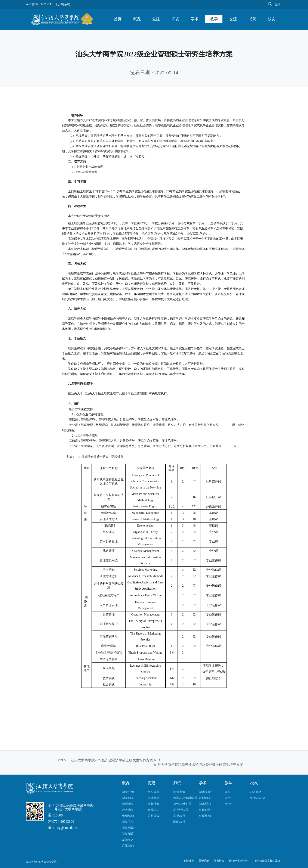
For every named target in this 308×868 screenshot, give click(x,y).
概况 (137, 19)
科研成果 (205, 810)
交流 (233, 19)
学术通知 (205, 804)
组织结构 (128, 816)
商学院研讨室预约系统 (267, 861)
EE (226, 810)
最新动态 (205, 798)
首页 (118, 19)
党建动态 (154, 798)
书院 (252, 19)
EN (278, 4)
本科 (228, 792)
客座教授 (179, 816)
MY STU (47, 4)
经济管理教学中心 (239, 861)
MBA (228, 804)
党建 (156, 19)
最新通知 (154, 804)
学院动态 (128, 798)
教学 (214, 19)
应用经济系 (181, 810)
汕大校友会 (258, 798)
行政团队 (128, 810)
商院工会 (128, 822)
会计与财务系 (182, 804)
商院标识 (128, 828)
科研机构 (205, 816)
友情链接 (189, 861)
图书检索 (219, 861)
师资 (175, 19)
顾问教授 (179, 822)
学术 (195, 19)
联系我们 (128, 846)
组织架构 (154, 792)
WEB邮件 (32, 4)
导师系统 (204, 861)
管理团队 (128, 804)
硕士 (228, 798)
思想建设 (154, 816)
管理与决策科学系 (185, 798)
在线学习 (154, 810)
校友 (272, 19)
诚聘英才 (128, 840)
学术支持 (205, 792)
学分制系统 (62, 4)
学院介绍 (128, 792)
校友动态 (256, 792)
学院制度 (128, 834)
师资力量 (179, 792)
